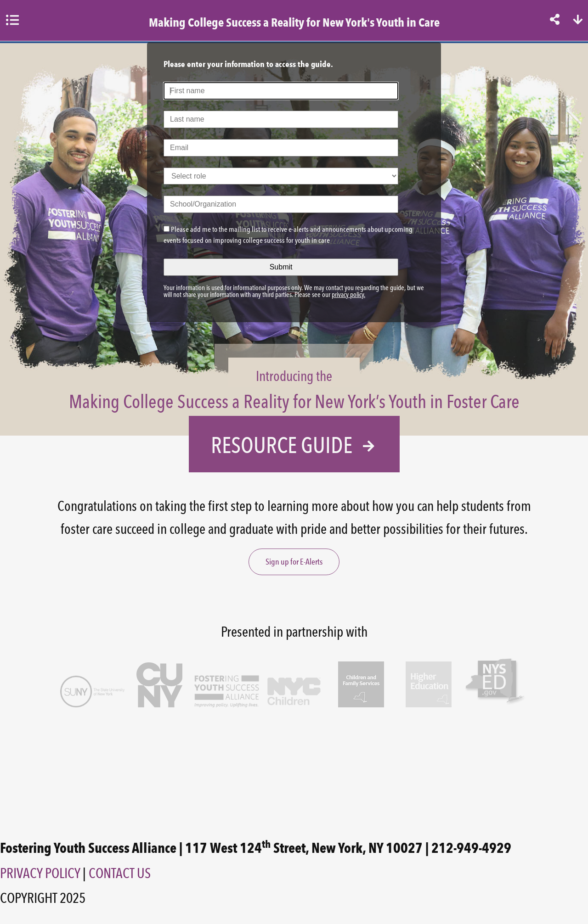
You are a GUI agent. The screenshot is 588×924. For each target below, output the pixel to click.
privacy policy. (348, 295)
